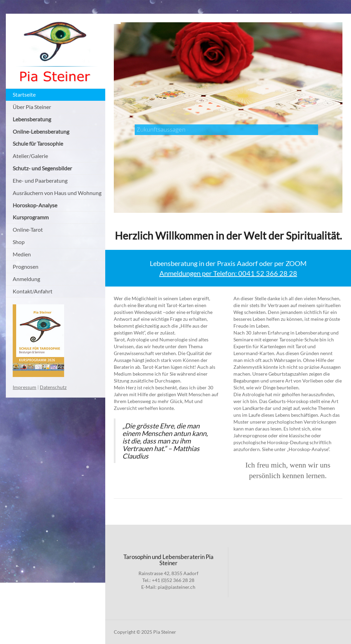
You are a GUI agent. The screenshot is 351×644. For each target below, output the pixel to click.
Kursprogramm (31, 217)
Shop (19, 242)
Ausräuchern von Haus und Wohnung (57, 193)
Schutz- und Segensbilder (42, 168)
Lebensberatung (32, 119)
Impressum (25, 387)
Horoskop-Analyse (35, 205)
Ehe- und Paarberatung (40, 180)
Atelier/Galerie (30, 156)
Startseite (24, 94)
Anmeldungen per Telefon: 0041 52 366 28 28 (228, 273)
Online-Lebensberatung (41, 131)
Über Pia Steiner (32, 107)
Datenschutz (53, 387)
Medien (22, 254)
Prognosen (26, 266)
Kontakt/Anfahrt (33, 291)
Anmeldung (26, 279)
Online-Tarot (28, 229)
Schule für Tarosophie (38, 143)
